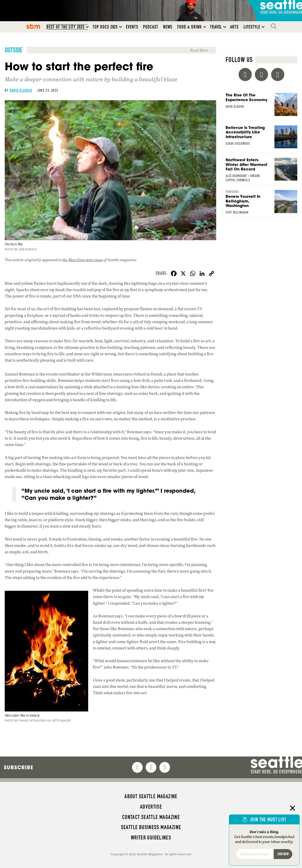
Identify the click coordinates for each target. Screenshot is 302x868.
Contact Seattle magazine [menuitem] (151, 817)
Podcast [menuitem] (151, 27)
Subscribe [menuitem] (19, 767)
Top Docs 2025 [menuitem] (105, 27)
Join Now (283, 854)
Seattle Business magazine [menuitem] (151, 827)
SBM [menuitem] (33, 26)
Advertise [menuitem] (151, 807)
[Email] (255, 854)
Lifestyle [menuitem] (252, 27)
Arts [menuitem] (234, 27)
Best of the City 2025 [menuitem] (65, 27)
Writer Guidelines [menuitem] (151, 838)
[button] (87, 27)
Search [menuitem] (275, 26)
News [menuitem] (168, 27)
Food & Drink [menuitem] (189, 27)
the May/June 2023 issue (83, 260)
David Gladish (21, 90)
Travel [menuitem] (216, 27)
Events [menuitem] (132, 27)
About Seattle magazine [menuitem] (151, 796)
